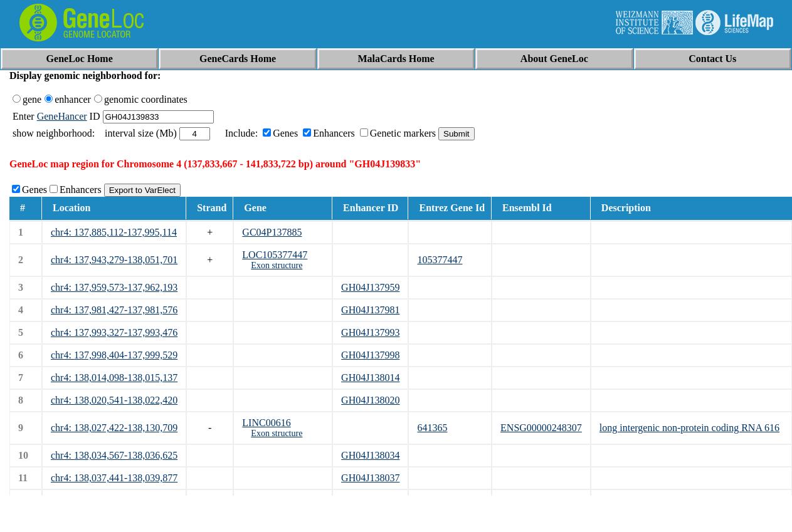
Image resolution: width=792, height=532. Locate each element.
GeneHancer (62, 116)
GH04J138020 (370, 400)
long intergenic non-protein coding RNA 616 (689, 428)
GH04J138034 (370, 455)
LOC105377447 (275, 255)
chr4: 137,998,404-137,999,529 (114, 355)
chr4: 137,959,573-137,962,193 (114, 287)
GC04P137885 (272, 232)
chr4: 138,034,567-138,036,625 (114, 455)
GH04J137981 (370, 310)
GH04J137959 (370, 287)
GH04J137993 (370, 332)
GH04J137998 (370, 355)
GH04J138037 (370, 478)
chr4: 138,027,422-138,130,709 (114, 428)
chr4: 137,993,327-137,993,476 (114, 332)
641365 (432, 428)
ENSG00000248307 (541, 428)
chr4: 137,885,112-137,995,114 (114, 232)
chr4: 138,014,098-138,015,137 (114, 378)
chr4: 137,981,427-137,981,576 (114, 310)
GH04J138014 (370, 378)
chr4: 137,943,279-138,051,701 (114, 260)
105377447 (440, 260)
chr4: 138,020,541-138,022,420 (114, 400)
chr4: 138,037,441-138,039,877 (114, 478)
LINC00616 (266, 423)
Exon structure (277, 265)
